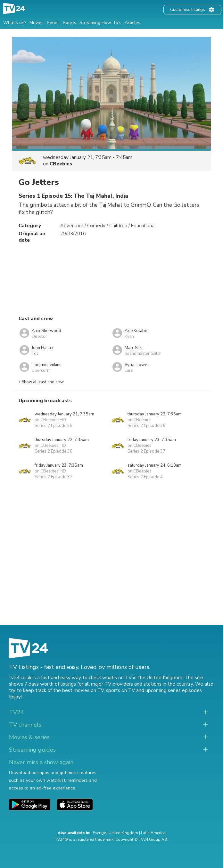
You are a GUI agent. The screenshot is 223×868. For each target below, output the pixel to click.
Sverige (99, 833)
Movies (37, 23)
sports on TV (120, 690)
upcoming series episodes (174, 690)
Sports (70, 23)
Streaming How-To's (100, 23)
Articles (132, 23)
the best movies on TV (78, 690)
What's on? (15, 23)
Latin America (153, 833)
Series (53, 23)
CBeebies (61, 164)
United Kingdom (123, 833)
